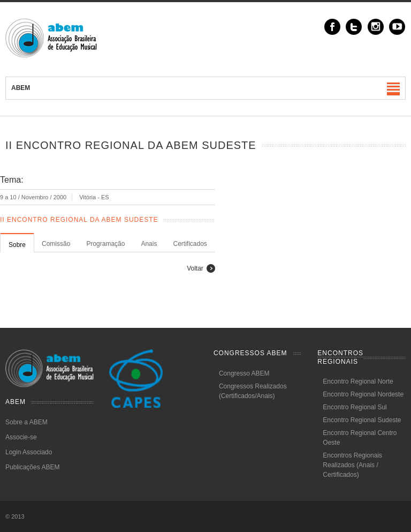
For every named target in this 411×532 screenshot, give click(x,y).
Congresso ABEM (244, 373)
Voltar (195, 268)
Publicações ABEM (32, 467)
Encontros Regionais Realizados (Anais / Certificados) (352, 465)
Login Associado (29, 452)
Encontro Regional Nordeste (363, 394)
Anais (149, 244)
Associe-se (21, 437)
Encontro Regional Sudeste (362, 420)
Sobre (17, 245)
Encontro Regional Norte (358, 381)
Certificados (190, 244)
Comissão (56, 244)
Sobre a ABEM (26, 422)
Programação (105, 244)
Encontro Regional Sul (355, 407)
